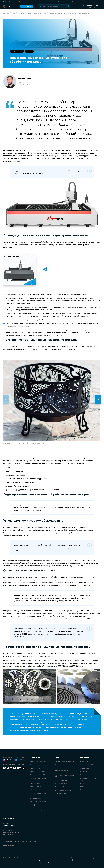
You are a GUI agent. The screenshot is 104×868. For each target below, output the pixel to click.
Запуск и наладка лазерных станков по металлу (63, 766)
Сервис (45, 2)
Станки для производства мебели (38, 779)
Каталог (27, 6)
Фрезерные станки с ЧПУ (38, 775)
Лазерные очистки (36, 786)
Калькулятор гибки (61, 793)
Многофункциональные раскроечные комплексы (38, 806)
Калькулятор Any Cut (61, 787)
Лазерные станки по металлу (39, 765)
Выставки (53, 2)
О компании (76, 2)
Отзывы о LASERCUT (87, 765)
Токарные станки (35, 798)
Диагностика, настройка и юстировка (63, 771)
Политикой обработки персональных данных (39, 862)
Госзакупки (38, 2)
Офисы (83, 786)
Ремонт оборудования (62, 784)
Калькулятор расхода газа (63, 790)
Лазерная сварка (35, 783)
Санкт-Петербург (9, 818)
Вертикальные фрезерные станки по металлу (38, 794)
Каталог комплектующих (38, 810)
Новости (27, 2)
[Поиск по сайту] (54, 6)
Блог (32, 2)
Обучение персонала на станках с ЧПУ (65, 776)
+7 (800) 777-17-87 (93, 5)
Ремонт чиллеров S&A (62, 780)
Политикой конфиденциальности (36, 860)
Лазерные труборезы (37, 768)
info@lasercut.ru (94, 7)
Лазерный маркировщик (38, 771)
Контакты (85, 2)
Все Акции (84, 771)
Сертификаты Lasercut (87, 768)
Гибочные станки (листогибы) (39, 790)
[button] (98, 400)
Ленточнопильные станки (38, 801)
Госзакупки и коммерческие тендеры (89, 779)
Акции (20, 2)
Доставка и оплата (64, 2)
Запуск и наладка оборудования (65, 761)
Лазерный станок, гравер (38, 761)
